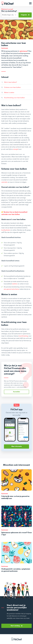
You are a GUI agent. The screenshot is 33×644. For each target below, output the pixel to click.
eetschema (15, 289)
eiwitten (15, 284)
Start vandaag (16, 626)
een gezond (8, 289)
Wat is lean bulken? (10, 82)
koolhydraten (6, 230)
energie (16, 149)
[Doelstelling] (10, 15)
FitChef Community (7, 3)
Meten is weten (9, 93)
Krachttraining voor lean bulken (14, 98)
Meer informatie (17, 446)
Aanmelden (16, 392)
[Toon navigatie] (30, 3)
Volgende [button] (25, 15)
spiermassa (23, 51)
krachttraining (23, 336)
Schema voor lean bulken (12, 87)
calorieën (4, 182)
